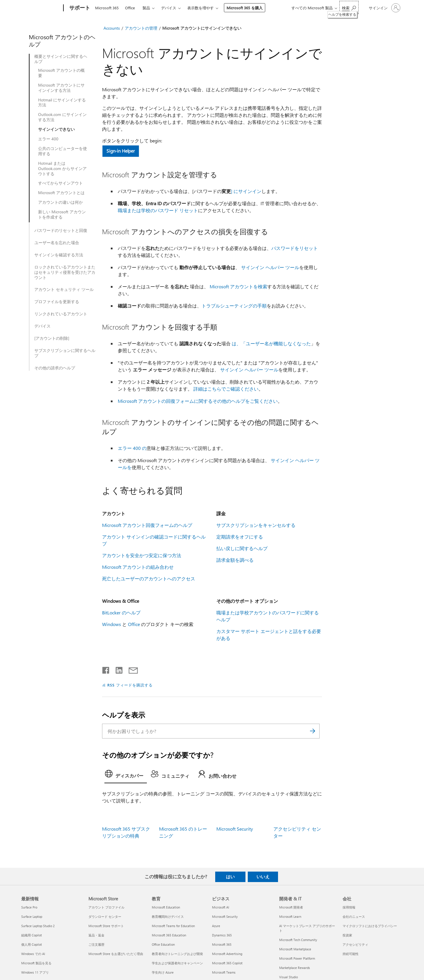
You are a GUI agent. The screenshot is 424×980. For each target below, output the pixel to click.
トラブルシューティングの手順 (234, 306)
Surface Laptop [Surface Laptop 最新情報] (32, 916)
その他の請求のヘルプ (55, 368)
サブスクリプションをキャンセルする (256, 525)
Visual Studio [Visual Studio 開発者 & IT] (288, 977)
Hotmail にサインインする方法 (62, 103)
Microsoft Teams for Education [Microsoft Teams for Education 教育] (173, 926)
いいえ (263, 877)
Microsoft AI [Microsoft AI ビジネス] (221, 907)
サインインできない (56, 129)
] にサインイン (246, 191)
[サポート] (79, 8)
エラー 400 (48, 139)
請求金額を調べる (235, 560)
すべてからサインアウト (60, 183)
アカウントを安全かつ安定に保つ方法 (142, 555)
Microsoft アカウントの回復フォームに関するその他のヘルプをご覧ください (198, 401)
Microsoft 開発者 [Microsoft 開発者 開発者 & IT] (291, 907)
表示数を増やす (201, 8)
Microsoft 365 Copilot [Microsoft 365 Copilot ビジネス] (227, 963)
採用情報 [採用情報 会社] (349, 907)
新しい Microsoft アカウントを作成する (62, 214)
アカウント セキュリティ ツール (64, 289)
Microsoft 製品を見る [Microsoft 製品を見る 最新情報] (36, 963)
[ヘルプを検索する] (349, 7)
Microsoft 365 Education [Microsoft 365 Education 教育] (169, 935)
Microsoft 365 (107, 8)
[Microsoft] (41, 8)
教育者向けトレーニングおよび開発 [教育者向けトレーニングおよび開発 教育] (177, 954)
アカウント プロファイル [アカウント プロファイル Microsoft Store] (106, 907)
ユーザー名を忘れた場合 (57, 243)
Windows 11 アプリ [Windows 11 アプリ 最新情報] (35, 972)
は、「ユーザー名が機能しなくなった (271, 343)
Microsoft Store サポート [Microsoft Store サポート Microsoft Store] (106, 926)
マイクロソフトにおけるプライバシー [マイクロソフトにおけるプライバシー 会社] (370, 926)
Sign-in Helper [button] (121, 151)
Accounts (112, 28)
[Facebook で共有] (106, 669)
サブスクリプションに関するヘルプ (65, 353)
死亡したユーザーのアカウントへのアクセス (149, 578)
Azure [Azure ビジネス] (216, 926)
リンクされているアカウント (61, 314)
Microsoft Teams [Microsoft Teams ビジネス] (224, 972)
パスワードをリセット (295, 248)
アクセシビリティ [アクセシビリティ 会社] (355, 944)
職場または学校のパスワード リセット (158, 210)
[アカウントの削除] (52, 338)
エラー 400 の (132, 448)
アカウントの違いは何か (60, 202)
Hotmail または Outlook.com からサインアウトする (62, 169)
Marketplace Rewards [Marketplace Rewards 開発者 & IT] (295, 968)
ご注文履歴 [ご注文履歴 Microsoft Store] (96, 944)
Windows (112, 624)
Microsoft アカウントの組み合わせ (138, 567)
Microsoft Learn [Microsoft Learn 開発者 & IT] (290, 916)
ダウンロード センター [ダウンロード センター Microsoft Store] (105, 916)
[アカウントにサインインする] (384, 8)
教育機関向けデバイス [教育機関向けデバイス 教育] (168, 916)
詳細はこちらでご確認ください (226, 389)
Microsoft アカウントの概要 (61, 73)
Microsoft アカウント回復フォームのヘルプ (147, 525)
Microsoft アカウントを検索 (238, 286)
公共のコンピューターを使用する (63, 151)
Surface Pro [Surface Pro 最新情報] (29, 907)
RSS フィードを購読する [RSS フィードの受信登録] (130, 685)
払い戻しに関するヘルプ (242, 548)
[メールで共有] (131, 669)
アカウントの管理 (141, 28)
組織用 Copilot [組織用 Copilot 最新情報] (32, 935)
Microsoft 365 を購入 (245, 8)
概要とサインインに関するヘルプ (61, 59)
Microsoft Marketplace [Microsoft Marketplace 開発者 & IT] (295, 949)
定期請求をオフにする (240, 537)
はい (230, 877)
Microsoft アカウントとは (61, 193)
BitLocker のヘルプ (121, 612)
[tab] (126, 775)
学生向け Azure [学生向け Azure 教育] (163, 972)
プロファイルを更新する (57, 302)
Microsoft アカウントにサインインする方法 (61, 88)
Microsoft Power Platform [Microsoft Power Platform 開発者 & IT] (297, 958)
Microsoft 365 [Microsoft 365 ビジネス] (222, 944)
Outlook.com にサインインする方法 (62, 117)
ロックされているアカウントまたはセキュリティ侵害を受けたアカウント (65, 272)
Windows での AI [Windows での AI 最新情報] (33, 954)
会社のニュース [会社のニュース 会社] (354, 916)
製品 (146, 8)
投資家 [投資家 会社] (347, 935)
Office (130, 8)
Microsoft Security (235, 829)
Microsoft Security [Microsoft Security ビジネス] (225, 916)
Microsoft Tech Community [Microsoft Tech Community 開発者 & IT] (298, 940)
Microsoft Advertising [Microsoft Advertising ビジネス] (227, 954)
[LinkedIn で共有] (117, 669)
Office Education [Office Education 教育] (163, 944)
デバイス (169, 8)
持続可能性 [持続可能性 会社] (351, 954)
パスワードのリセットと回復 (61, 230)
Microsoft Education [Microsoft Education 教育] (166, 907)
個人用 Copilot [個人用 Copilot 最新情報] (32, 944)
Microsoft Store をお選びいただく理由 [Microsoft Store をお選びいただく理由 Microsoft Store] (116, 954)
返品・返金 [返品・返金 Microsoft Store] (96, 935)
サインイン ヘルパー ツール (270, 267)
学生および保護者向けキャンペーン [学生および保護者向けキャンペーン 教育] (177, 963)
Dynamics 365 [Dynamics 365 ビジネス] (222, 935)
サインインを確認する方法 (59, 255)
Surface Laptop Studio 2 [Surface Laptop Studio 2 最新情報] (38, 926)
